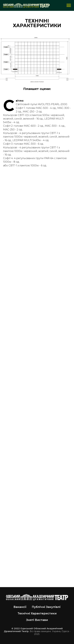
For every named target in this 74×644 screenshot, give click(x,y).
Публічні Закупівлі (46, 607)
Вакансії (20, 607)
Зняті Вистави (37, 620)
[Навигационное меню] (69, 5)
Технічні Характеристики (37, 613)
